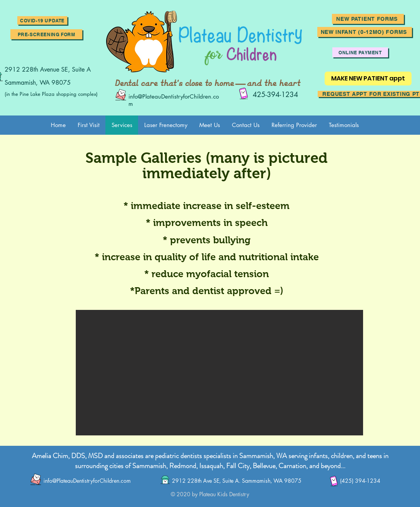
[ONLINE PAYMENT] (360, 52)
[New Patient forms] (368, 19)
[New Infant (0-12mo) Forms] (365, 32)
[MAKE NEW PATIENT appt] (368, 79)
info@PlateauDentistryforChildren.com (87, 481)
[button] (42, 20)
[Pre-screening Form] (46, 34)
